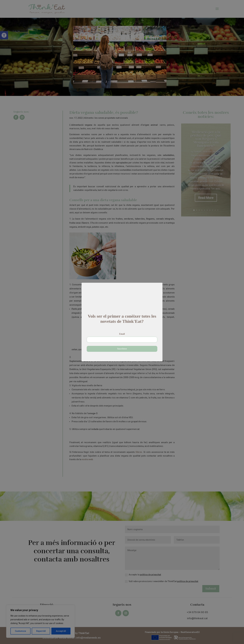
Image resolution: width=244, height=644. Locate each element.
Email (122, 329)
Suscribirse (122, 344)
